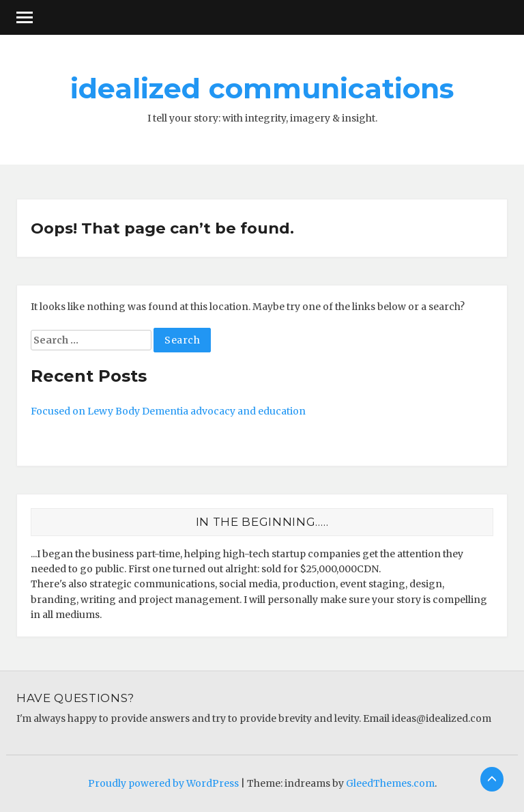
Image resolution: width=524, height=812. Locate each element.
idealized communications (262, 88)
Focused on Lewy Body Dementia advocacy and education (168, 411)
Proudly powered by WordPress (163, 783)
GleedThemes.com (390, 783)
